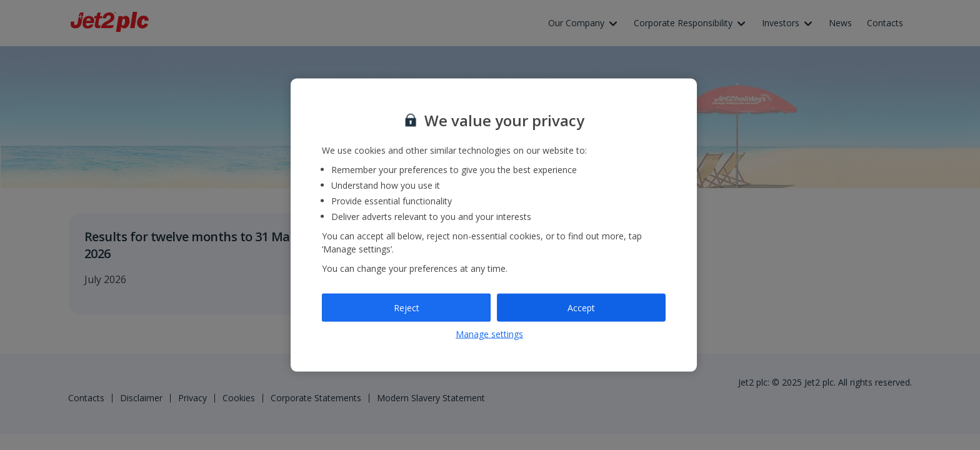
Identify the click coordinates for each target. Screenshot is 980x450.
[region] (494, 225)
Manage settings (489, 334)
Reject (407, 307)
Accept (581, 307)
